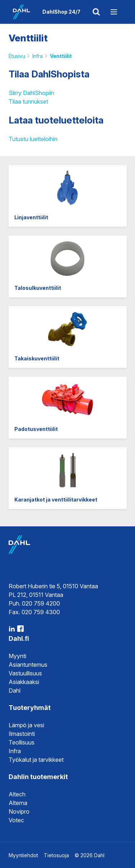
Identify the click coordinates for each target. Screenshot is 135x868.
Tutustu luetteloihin (33, 139)
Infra (38, 56)
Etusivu (17, 56)
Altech (17, 794)
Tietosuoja (56, 855)
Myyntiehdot (23, 855)
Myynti (17, 656)
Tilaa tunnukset (28, 102)
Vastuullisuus (25, 673)
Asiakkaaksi (24, 682)
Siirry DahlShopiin (31, 93)
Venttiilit (61, 56)
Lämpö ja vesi (26, 725)
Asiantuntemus (28, 665)
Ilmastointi (22, 734)
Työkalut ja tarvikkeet (36, 760)
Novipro (19, 811)
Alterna (18, 803)
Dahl (15, 691)
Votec (16, 820)
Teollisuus (22, 742)
